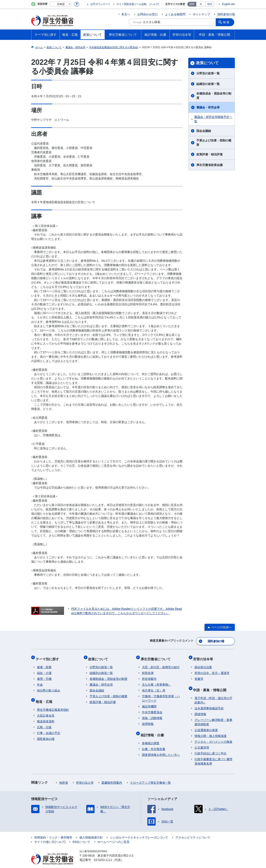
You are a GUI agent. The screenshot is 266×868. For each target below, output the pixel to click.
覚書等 (199, 675)
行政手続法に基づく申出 (211, 747)
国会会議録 (204, 131)
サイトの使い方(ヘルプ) (50, 835)
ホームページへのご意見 (113, 835)
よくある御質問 (175, 14)
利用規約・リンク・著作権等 (53, 831)
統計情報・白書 (154, 730)
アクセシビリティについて (193, 831)
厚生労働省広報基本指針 (53, 703)
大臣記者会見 (46, 709)
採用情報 (148, 720)
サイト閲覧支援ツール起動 (132, 4)
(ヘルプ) (154, 4)
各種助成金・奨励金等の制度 (214, 96)
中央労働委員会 (152, 708)
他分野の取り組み (49, 687)
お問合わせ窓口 (148, 14)
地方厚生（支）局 (154, 687)
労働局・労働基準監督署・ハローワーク (161, 695)
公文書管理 (202, 741)
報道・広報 (45, 696)
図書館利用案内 (112, 776)
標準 (192, 4)
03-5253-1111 (103, 853)
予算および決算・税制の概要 (214, 143)
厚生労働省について (157, 656)
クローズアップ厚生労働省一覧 (150, 776)
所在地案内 (149, 675)
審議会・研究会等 (208, 107)
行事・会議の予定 (49, 727)
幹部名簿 (148, 669)
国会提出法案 (203, 663)
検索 (227, 22)
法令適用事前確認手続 (209, 702)
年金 (40, 681)
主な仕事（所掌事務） (156, 681)
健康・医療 (44, 663)
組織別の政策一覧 (208, 84)
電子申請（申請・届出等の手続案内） (213, 694)
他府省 (64, 776)
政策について (207, 63)
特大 (210, 4)
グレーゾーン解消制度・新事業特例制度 (213, 716)
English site (228, 4)
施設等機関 (149, 703)
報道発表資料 (46, 715)
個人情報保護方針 (91, 831)
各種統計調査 (151, 737)
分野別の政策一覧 (208, 73)
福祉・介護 (44, 669)
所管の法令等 (204, 656)
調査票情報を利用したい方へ (161, 748)
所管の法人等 (85, 776)
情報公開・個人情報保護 (211, 729)
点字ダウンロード (100, 4)
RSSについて (81, 835)
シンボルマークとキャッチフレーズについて (139, 831)
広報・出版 (44, 721)
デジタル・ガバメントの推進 (213, 735)
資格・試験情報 (152, 714)
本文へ (126, 14)
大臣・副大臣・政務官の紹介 (161, 663)
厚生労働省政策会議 (209, 165)
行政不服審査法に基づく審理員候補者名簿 (213, 755)
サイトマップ (201, 14)
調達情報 (200, 708)
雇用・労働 (44, 675)
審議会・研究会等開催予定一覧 (213, 119)
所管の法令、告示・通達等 (212, 669)
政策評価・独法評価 (209, 154)
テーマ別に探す (49, 656)
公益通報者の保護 (206, 724)
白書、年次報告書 (154, 743)
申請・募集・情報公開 (211, 685)
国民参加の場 (226, 14)
